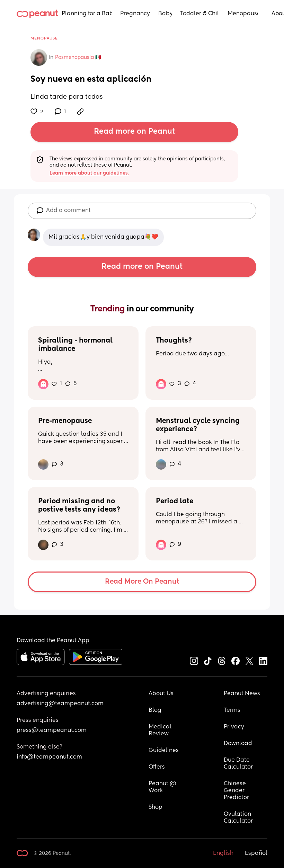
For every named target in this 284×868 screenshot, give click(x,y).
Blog (155, 710)
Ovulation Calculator (238, 818)
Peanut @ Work (163, 787)
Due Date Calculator (238, 764)
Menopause (243, 14)
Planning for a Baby (87, 14)
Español (256, 853)
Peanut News (242, 694)
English (223, 853)
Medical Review (161, 730)
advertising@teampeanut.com (60, 704)
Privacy (234, 727)
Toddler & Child (200, 14)
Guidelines (164, 751)
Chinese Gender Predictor (236, 791)
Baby (165, 14)
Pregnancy (135, 14)
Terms (232, 710)
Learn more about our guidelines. (89, 173)
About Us (161, 694)
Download (238, 744)
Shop (156, 807)
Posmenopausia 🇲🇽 (78, 57)
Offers (157, 767)
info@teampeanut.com (49, 757)
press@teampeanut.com (52, 730)
